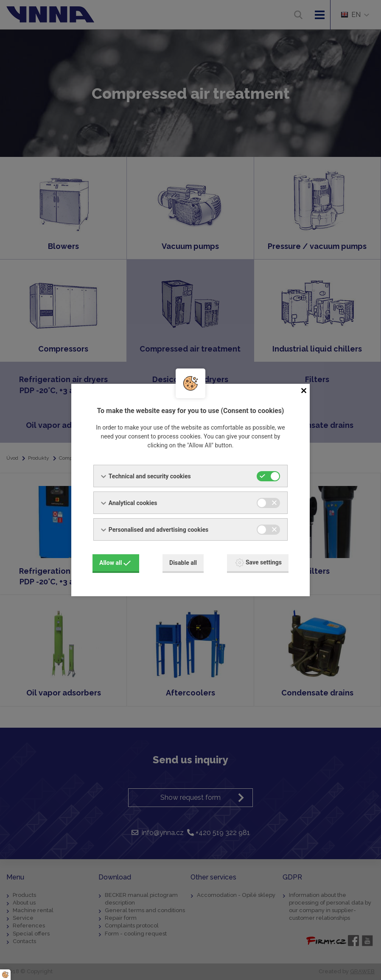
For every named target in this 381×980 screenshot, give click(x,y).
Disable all (183, 563)
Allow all (115, 563)
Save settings (259, 563)
